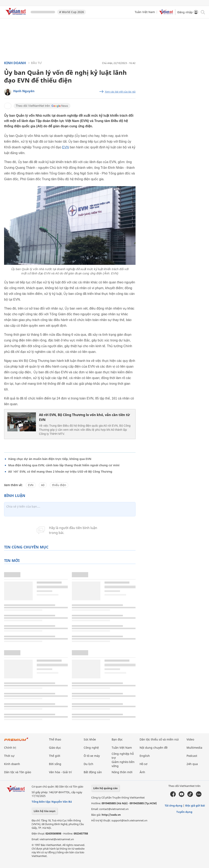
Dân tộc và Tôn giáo (18, 772)
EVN (65, 147)
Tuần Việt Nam (145, 12)
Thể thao (55, 739)
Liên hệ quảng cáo (105, 788)
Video (190, 739)
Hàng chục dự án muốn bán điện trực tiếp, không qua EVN (50, 459)
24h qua (192, 764)
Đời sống (55, 764)
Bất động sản (93, 772)
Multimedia (194, 748)
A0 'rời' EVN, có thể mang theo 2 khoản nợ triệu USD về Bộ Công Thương (60, 471)
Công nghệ (91, 748)
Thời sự (9, 756)
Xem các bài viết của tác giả (120, 92)
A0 (43, 485)
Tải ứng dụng (173, 805)
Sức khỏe (90, 739)
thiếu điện (59, 485)
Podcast (192, 756)
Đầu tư (36, 63)
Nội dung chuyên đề (154, 748)
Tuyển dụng (184, 812)
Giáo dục (55, 748)
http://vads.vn (111, 815)
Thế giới (55, 756)
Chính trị (10, 748)
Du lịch (88, 764)
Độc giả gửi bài (195, 805)
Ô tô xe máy (92, 756)
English (145, 756)
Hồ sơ (143, 764)
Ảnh (142, 772)
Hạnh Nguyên (24, 91)
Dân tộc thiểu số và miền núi (159, 739)
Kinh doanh (15, 63)
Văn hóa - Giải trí (60, 772)
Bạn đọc (117, 739)
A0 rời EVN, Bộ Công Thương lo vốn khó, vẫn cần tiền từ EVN (84, 417)
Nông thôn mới (122, 772)
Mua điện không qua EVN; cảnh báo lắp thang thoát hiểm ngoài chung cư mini (64, 465)
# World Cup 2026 (72, 12)
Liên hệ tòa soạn (45, 811)
